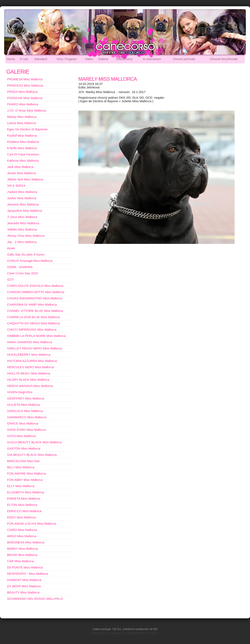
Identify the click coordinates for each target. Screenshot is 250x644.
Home (11, 59)
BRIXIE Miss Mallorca (22, 555)
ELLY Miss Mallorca (21, 486)
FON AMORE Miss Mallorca (26, 473)
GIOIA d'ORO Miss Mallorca (26, 430)
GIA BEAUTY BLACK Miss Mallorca (32, 455)
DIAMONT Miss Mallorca (24, 580)
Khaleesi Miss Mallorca (23, 142)
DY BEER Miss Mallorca (24, 586)
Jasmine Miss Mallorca (23, 204)
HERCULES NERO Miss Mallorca (31, 367)
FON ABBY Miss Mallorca (25, 480)
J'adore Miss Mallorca (22, 192)
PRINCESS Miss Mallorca (25, 85)
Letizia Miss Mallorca (22, 123)
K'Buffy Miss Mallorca (22, 148)
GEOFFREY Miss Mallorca (26, 398)
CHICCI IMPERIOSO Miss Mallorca (32, 330)
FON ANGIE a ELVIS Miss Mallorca (32, 524)
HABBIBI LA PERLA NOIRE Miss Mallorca (36, 336)
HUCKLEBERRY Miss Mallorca (29, 355)
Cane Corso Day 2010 (22, 273)
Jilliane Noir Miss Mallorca (25, 179)
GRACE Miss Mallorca (23, 423)
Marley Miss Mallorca (22, 117)
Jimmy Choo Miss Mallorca (26, 236)
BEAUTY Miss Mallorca (23, 592)
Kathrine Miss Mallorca (23, 161)
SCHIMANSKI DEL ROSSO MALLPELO (35, 599)
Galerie (103, 59)
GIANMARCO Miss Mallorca (27, 417)
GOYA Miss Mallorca (21, 436)
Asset (11, 248)
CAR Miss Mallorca (20, 561)
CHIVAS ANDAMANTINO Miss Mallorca (35, 298)
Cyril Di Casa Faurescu (23, 154)
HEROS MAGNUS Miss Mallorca (30, 386)
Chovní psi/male (184, 59)
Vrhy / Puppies (67, 59)
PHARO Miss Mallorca (23, 104)
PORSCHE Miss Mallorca (25, 98)
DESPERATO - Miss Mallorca (27, 574)
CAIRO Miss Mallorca (22, 530)
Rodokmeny (124, 59)
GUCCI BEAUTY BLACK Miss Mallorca (34, 442)
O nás (24, 59)
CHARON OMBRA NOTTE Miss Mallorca (36, 292)
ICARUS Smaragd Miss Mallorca (30, 261)
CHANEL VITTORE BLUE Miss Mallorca (35, 311)
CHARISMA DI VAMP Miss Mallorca (32, 304)
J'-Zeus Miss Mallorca (22, 217)
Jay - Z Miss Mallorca (22, 242)
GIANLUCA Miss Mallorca (25, 411)
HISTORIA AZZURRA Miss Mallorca (32, 361)
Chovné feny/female (224, 59)
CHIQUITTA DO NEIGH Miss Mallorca (33, 323)
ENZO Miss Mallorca (21, 517)
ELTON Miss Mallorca (22, 505)
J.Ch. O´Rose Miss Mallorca (27, 110)
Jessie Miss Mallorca (21, 173)
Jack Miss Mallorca (20, 167)
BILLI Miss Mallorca (21, 467)
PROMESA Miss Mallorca (25, 79)
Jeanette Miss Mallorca (23, 223)
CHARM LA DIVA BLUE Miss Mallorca (33, 317)
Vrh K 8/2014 (16, 186)
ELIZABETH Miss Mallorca (26, 492)
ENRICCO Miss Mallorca (24, 511)
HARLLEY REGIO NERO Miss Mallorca (35, 348)
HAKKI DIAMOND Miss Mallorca (30, 342)
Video (89, 59)
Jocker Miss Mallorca (22, 198)
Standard (41, 59)
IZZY (11, 279)
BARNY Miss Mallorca (22, 549)
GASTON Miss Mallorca (24, 448)
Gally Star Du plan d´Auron (26, 254)
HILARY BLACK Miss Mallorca (28, 380)
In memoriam (152, 59)
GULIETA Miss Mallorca (24, 405)
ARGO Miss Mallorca (22, 536)
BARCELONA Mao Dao (23, 461)
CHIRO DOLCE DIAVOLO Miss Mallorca (35, 286)
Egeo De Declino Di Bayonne (27, 129)
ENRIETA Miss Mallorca (24, 498)
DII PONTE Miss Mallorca (25, 567)
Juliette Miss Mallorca (22, 229)
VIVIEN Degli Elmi (20, 392)
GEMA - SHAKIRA (20, 267)
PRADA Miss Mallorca (22, 92)
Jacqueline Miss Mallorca (25, 211)
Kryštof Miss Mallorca (22, 135)
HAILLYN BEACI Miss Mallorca (29, 373)
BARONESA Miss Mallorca (26, 542)
